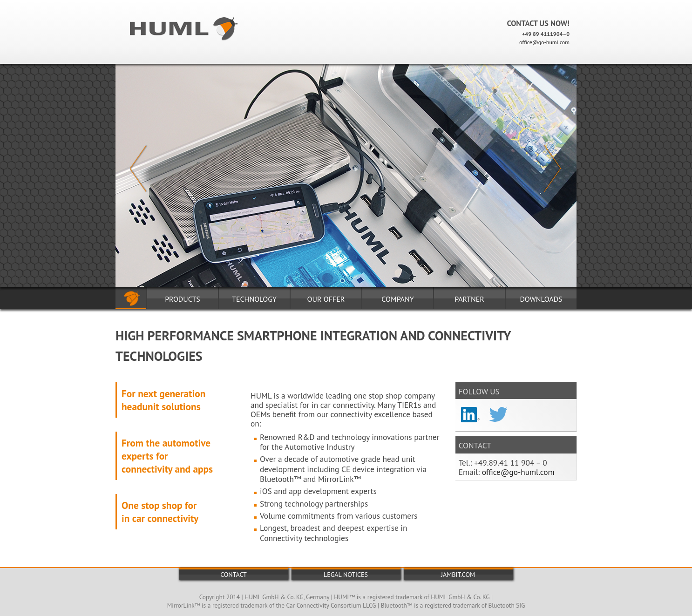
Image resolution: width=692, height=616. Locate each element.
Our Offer (326, 299)
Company (397, 299)
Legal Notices (346, 575)
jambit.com (458, 575)
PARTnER (469, 299)
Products (183, 299)
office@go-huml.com (544, 42)
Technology (254, 299)
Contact (234, 575)
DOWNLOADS (541, 299)
